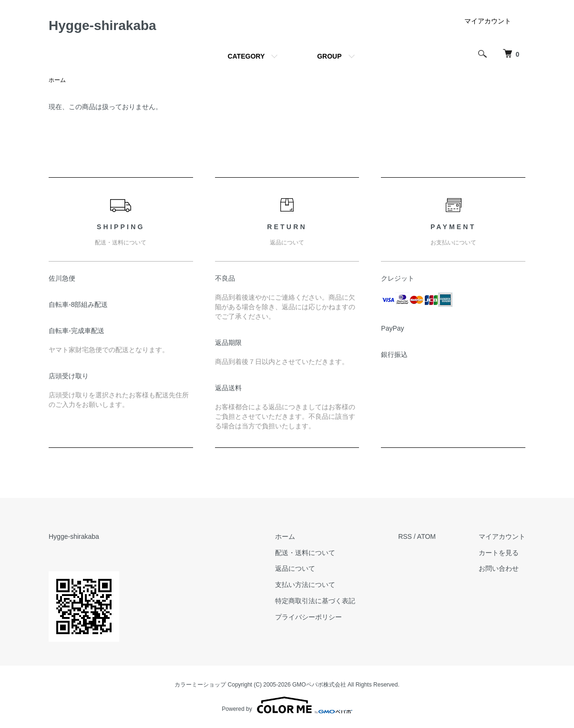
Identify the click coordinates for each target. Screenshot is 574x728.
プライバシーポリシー (308, 617)
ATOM (426, 536)
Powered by (287, 705)
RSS (405, 536)
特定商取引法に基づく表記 (315, 601)
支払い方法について (305, 585)
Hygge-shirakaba (102, 25)
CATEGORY (246, 56)
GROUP (329, 56)
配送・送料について (305, 553)
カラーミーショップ (200, 685)
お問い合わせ (499, 568)
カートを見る (499, 553)
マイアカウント (488, 21)
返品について (295, 568)
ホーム (57, 80)
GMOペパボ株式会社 (319, 685)
